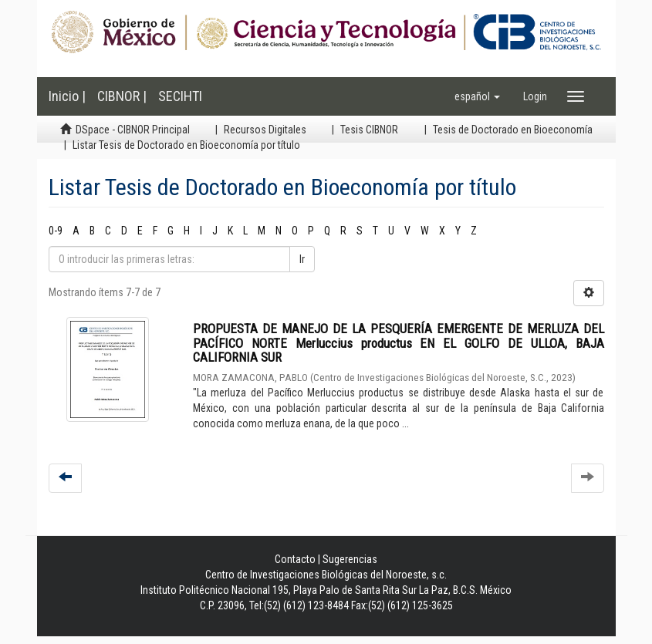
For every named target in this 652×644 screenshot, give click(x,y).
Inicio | (67, 96)
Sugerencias (350, 559)
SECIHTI (180, 96)
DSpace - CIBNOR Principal (133, 130)
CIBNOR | (122, 96)
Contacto (295, 559)
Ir (302, 259)
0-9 (56, 231)
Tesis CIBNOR (369, 130)
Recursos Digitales (265, 130)
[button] (477, 96)
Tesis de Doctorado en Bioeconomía (513, 130)
